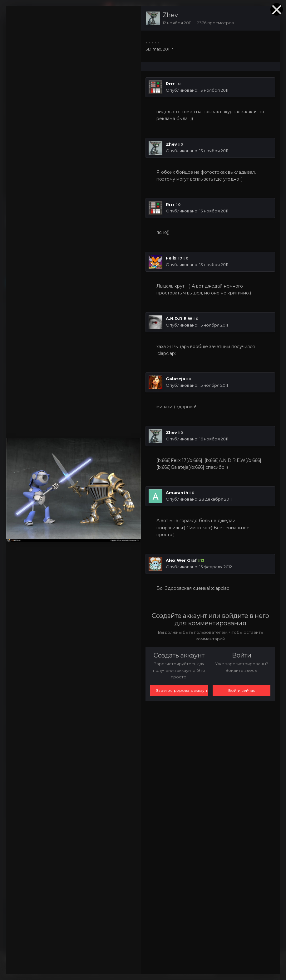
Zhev (170, 15)
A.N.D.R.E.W (179, 318)
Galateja (175, 379)
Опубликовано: (197, 90)
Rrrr (170, 84)
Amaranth (177, 492)
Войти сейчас (242, 690)
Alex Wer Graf (181, 560)
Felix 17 (174, 258)
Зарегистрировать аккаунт (182, 690)
